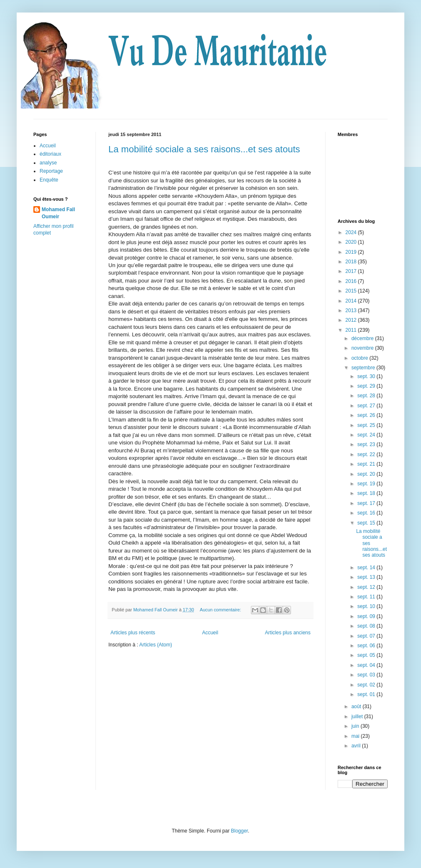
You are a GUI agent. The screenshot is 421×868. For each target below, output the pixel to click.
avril (357, 746)
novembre (363, 348)
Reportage (51, 171)
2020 (352, 242)
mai (356, 736)
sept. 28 (367, 396)
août (357, 707)
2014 (352, 301)
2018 (352, 262)
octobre (360, 358)
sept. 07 (367, 636)
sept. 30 (367, 376)
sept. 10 (367, 606)
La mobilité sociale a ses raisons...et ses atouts (204, 149)
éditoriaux (50, 154)
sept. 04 (367, 665)
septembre (364, 368)
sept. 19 (367, 484)
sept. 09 (367, 616)
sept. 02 (367, 685)
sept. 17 (367, 503)
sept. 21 (367, 464)
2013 (352, 310)
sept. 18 (367, 493)
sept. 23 (367, 444)
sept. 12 (367, 587)
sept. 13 (367, 577)
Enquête (49, 180)
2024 (352, 232)
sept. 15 (367, 523)
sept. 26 (367, 415)
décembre (363, 338)
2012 (352, 320)
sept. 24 (367, 435)
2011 (352, 330)
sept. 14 (367, 568)
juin (356, 726)
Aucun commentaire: (221, 610)
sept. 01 (367, 694)
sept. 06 (367, 646)
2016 (352, 281)
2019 (352, 252)
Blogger (239, 831)
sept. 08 (367, 626)
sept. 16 (367, 513)
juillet (358, 717)
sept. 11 (367, 597)
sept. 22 (367, 454)
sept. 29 (367, 386)
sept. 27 (367, 406)
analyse (48, 163)
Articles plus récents (133, 633)
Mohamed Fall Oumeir (58, 213)
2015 (352, 291)
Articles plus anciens (288, 633)
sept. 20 (367, 474)
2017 (352, 271)
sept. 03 (367, 675)
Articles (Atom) (156, 645)
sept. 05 (367, 655)
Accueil (210, 633)
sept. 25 (367, 425)
